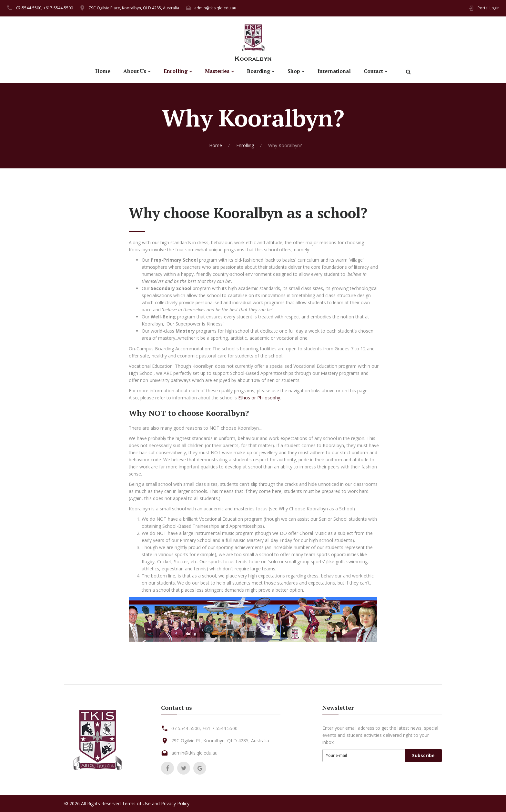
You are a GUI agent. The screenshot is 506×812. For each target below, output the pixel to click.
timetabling (303, 295)
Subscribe (423, 755)
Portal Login (489, 8)
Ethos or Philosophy (259, 398)
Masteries (217, 71)
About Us (135, 71)
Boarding (258, 71)
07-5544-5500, (29, 8)
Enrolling (176, 71)
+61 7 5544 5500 (220, 728)
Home (103, 71)
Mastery (185, 331)
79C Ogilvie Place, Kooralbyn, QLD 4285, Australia (134, 8)
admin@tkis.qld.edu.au (215, 8)
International (334, 71)
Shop (294, 71)
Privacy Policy (175, 803)
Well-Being (163, 317)
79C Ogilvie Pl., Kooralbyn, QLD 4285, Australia (220, 741)
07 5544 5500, (186, 728)
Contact (373, 71)
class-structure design (348, 295)
